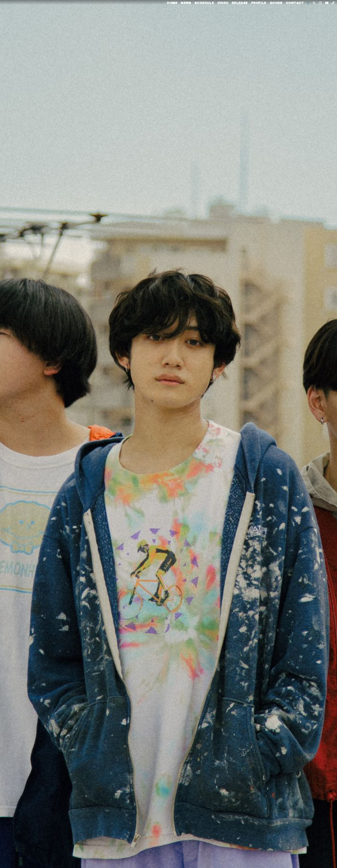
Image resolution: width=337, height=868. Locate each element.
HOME (162, 18)
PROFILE (249, 18)
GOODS (266, 18)
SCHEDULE (194, 18)
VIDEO (213, 18)
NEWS (176, 18)
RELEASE (230, 18)
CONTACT (285, 18)
